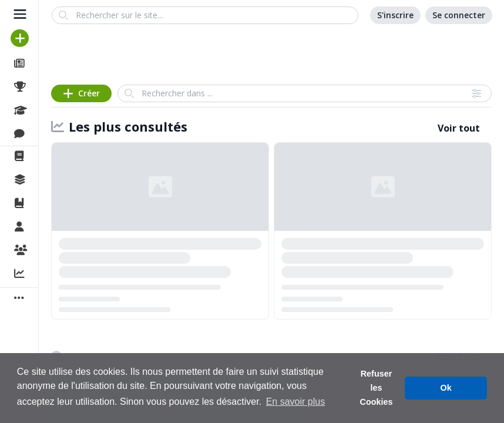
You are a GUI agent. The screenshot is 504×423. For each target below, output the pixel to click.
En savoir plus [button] (296, 402)
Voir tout (459, 128)
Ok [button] (446, 388)
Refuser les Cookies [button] (377, 388)
